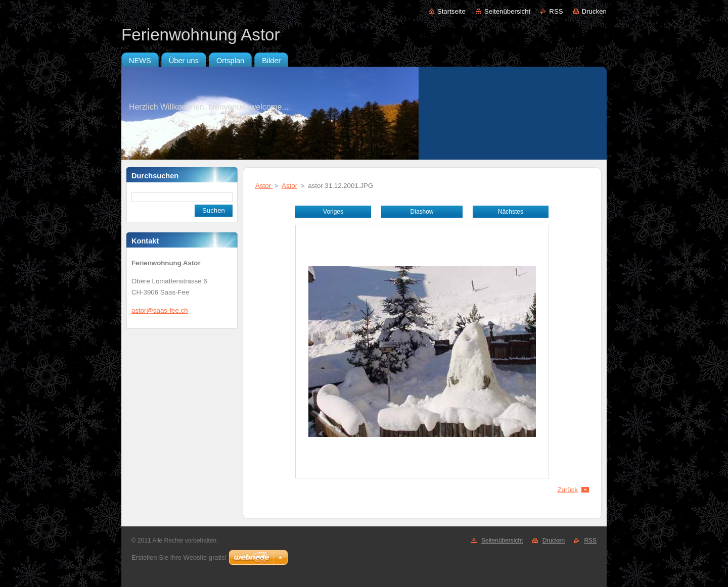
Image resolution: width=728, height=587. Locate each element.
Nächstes (511, 212)
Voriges (333, 212)
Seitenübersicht (507, 11)
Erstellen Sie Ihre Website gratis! (179, 557)
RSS (556, 11)
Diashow (422, 212)
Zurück (567, 490)
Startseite (451, 11)
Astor (264, 186)
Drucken (594, 11)
